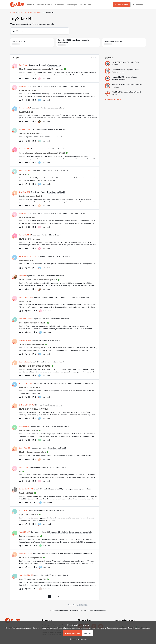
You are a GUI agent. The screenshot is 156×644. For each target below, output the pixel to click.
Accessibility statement (97, 611)
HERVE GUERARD (26, 383)
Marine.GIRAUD (118, 77)
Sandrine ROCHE (118, 84)
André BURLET (25, 532)
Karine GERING (25, 149)
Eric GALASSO (25, 192)
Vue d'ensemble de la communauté (30, 12)
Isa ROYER (23, 510)
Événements (60, 5)
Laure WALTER (25, 448)
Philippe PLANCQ (26, 129)
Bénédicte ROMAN (26, 489)
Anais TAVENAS (25, 170)
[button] (121, 5)
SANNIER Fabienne (26, 319)
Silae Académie (85, 5)
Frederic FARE (24, 108)
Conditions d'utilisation (59, 611)
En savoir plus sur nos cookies (139, 628)
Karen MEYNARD (26, 554)
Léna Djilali (23, 86)
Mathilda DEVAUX (26, 297)
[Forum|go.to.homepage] (17, 5)
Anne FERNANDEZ (119, 70)
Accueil (12, 12)
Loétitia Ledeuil (25, 362)
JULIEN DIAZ (117, 92)
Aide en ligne (72, 5)
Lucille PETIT (117, 62)
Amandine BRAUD (26, 575)
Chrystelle (23, 276)
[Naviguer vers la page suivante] (58, 596)
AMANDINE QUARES (27, 256)
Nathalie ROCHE (25, 340)
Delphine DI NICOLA (27, 405)
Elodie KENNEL (25, 426)
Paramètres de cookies (78, 611)
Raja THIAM (24, 65)
